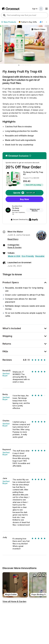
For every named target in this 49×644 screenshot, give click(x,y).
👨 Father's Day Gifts (28, 22)
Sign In (35, 9)
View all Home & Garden (14, 601)
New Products (9, 22)
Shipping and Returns (35, 210)
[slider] (39, 360)
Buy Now (24, 199)
